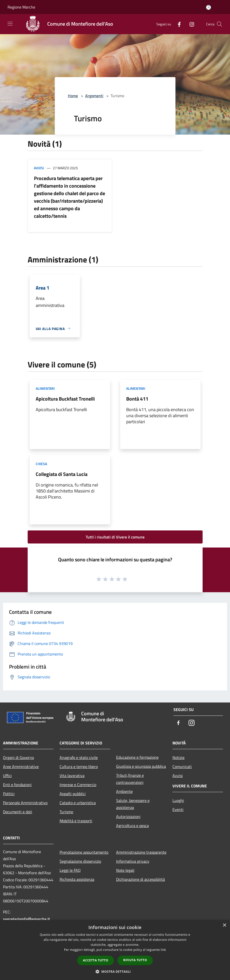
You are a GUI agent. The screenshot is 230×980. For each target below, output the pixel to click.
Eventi (178, 809)
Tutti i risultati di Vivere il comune (115, 537)
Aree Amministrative (21, 767)
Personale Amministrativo (25, 803)
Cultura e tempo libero (79, 767)
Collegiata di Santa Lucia (62, 474)
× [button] (224, 925)
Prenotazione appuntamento (84, 852)
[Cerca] (219, 24)
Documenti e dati (18, 812)
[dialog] (115, 950)
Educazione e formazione (137, 757)
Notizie (178, 757)
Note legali (125, 870)
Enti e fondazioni (17, 785)
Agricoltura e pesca (132, 826)
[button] (115, 971)
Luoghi (178, 800)
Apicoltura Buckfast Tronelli (65, 399)
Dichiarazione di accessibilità (141, 879)
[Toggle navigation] (10, 24)
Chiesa (41, 464)
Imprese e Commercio (78, 785)
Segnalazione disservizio (80, 861)
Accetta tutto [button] (96, 960)
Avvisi (39, 168)
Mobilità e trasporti (76, 821)
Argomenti (94, 96)
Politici (9, 794)
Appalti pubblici (73, 794)
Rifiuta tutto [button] (135, 960)
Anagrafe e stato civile (79, 757)
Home (73, 96)
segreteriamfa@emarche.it (27, 919)
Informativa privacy (133, 861)
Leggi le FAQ (70, 870)
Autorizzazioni (128, 816)
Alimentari (45, 388)
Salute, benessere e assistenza (133, 804)
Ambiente (124, 791)
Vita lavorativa (72, 776)
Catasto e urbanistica (78, 803)
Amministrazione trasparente (141, 852)
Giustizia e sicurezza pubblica (141, 766)
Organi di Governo (18, 757)
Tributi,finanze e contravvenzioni (130, 779)
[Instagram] (190, 24)
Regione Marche (21, 7)
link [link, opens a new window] (163, 950)
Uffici (7, 776)
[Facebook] (177, 24)
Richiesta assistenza (77, 879)
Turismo (66, 812)
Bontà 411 (137, 399)
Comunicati (182, 767)
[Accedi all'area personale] (209, 7)
